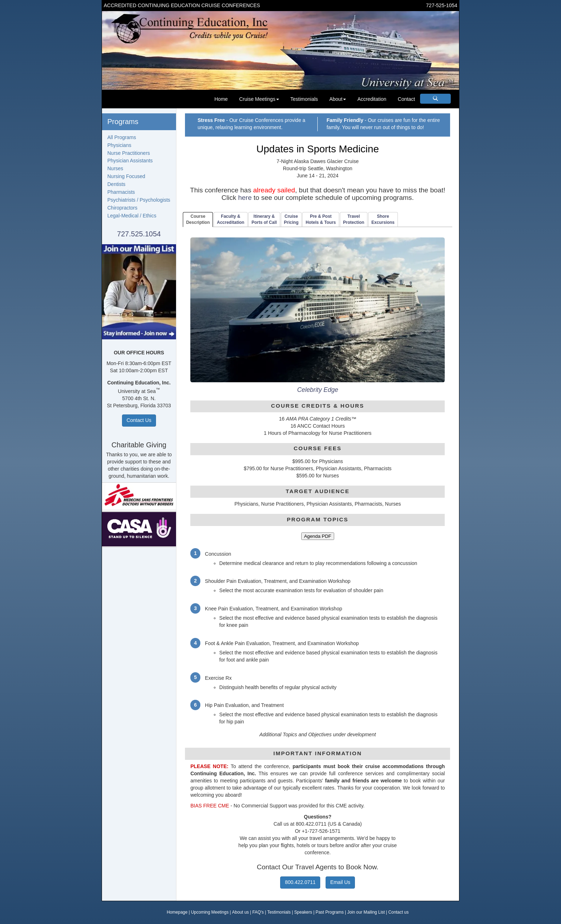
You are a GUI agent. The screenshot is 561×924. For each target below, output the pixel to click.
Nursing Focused (126, 176)
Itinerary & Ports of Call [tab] (264, 219)
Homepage (177, 912)
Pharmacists (121, 192)
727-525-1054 (442, 5)
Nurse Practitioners (129, 153)
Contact (406, 99)
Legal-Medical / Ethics (132, 216)
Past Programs (330, 912)
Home (221, 99)
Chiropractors (122, 208)
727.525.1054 (139, 234)
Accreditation (372, 99)
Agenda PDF (318, 536)
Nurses (115, 168)
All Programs (122, 137)
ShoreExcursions (383, 219)
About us (241, 912)
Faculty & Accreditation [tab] (231, 219)
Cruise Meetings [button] (259, 99)
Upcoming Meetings (210, 912)
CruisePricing (291, 219)
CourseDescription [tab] (198, 219)
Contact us (398, 912)
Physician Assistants (130, 161)
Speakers (303, 912)
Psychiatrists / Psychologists (139, 200)
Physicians (119, 145)
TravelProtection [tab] (354, 219)
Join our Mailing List (366, 912)
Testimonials (304, 99)
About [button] (338, 99)
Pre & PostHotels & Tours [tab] (321, 219)
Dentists (116, 184)
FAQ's (258, 912)
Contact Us (139, 420)
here (245, 198)
